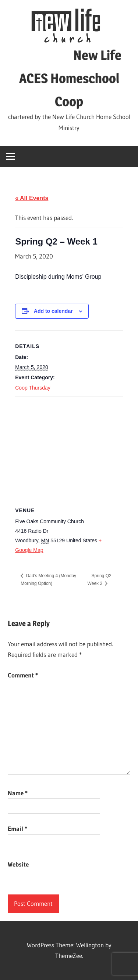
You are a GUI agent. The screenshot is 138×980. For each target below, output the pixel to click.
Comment (23, 675)
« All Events (32, 198)
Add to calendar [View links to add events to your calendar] (53, 311)
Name (18, 793)
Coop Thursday (33, 388)
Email (17, 829)
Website (18, 864)
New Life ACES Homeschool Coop (69, 78)
